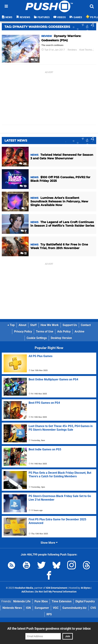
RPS (49, 614)
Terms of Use (45, 332)
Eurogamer (42, 608)
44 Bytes (86, 588)
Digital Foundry (85, 601)
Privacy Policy (23, 332)
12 (34, 60)
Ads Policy (64, 332)
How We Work (50, 325)
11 (23, 253)
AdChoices (28, 592)
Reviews (72, 50)
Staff (33, 325)
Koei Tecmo (86, 50)
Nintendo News (12, 608)
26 (23, 164)
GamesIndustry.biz (74, 608)
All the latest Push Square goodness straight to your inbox (49, 628)
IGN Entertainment (57, 588)
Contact (86, 325)
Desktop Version (61, 338)
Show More (49, 543)
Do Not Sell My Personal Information (56, 592)
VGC (56, 608)
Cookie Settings (37, 338)
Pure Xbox (41, 601)
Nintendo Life (22, 601)
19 (23, 186)
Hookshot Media (24, 588)
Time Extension (62, 601)
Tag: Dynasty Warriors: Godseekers (37, 27)
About (22, 325)
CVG (93, 608)
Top (11, 325)
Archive (79, 332)
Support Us (70, 325)
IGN (28, 608)
